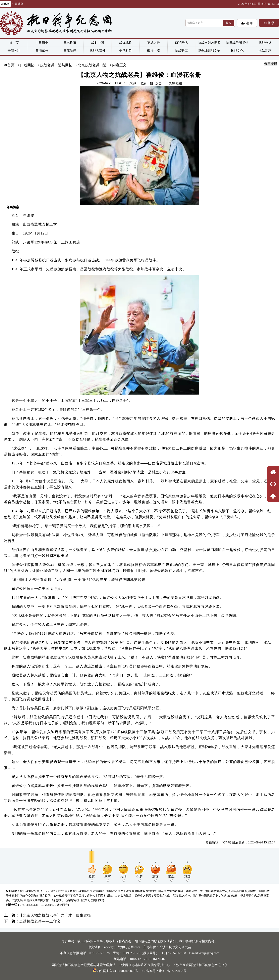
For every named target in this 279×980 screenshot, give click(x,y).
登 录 (270, 23)
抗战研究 (181, 51)
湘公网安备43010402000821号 (115, 971)
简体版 (5, 4)
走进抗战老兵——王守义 (40, 921)
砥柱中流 (153, 51)
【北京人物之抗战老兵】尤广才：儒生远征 (55, 915)
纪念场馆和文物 (209, 51)
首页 (11, 65)
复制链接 (176, 83)
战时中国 (98, 43)
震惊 (155, 878)
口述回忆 (181, 43)
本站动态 (265, 51)
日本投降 (70, 43)
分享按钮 (271, 64)
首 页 (14, 43)
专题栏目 (126, 51)
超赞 (92, 878)
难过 (187, 878)
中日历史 (42, 43)
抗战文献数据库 (209, 43)
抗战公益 (265, 43)
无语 (124, 878)
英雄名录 (153, 43)
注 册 (249, 23)
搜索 (229, 23)
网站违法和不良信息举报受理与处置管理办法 (84, 965)
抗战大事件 (98, 51)
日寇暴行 (70, 51)
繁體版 (19, 4)
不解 (139, 878)
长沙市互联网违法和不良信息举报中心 (200, 965)
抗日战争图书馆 (237, 43)
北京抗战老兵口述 (92, 65)
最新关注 (14, 51)
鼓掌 (108, 878)
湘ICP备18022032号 (173, 971)
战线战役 (126, 43)
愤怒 (171, 878)
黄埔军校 (42, 51)
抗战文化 (237, 51)
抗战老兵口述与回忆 (56, 65)
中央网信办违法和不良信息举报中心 (144, 965)
